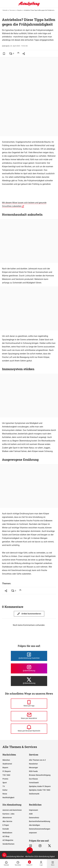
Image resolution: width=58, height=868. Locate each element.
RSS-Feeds (33, 771)
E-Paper (6, 825)
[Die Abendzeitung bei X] (29, 681)
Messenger (33, 768)
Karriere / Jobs (8, 814)
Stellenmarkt (34, 794)
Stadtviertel (7, 764)
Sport (5, 783)
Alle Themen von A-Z (37, 760)
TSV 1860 (6, 775)
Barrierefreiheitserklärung (40, 821)
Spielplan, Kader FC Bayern (40, 786)
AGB (31, 814)
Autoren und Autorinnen (12, 810)
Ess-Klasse (33, 779)
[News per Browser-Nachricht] (29, 729)
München (6, 760)
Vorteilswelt (34, 783)
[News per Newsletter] (29, 716)
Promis (5, 779)
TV (4, 786)
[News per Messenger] (29, 704)
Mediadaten (7, 833)
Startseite (5, 10)
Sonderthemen (8, 844)
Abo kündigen (34, 825)
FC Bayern (7, 771)
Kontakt (6, 829)
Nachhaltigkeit (8, 798)
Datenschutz (34, 818)
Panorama (12, 10)
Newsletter (33, 764)
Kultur (5, 790)
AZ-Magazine (8, 840)
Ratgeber (19, 10)
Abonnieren (7, 818)
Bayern (5, 768)
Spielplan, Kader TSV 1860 (40, 790)
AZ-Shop (6, 836)
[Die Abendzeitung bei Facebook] (29, 656)
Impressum (33, 810)
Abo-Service (7, 821)
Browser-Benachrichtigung (40, 775)
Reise (5, 794)
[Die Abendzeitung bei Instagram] (29, 668)
